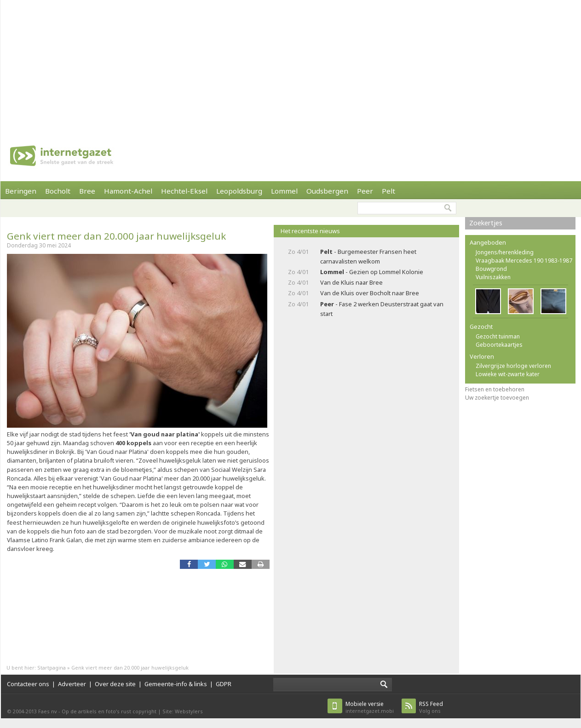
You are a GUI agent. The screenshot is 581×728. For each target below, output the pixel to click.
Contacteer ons (28, 684)
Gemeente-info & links (176, 684)
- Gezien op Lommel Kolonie (372, 272)
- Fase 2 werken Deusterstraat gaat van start (382, 309)
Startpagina (52, 668)
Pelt (388, 191)
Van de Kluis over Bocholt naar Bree (370, 293)
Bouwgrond (491, 269)
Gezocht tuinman (498, 336)
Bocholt (58, 191)
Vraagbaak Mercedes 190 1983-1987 (524, 261)
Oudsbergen (327, 191)
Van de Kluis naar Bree (351, 282)
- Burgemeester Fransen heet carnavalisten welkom (368, 256)
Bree (87, 191)
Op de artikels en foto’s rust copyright (109, 711)
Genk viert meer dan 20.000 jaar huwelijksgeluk (116, 236)
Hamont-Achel (128, 191)
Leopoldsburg (239, 191)
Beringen (21, 191)
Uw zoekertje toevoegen (497, 398)
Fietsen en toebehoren (495, 389)
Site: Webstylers (183, 711)
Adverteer (72, 684)
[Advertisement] (211, 64)
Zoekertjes (486, 223)
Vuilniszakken (493, 277)
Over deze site (115, 684)
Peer (365, 191)
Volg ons (431, 707)
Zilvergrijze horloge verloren (513, 366)
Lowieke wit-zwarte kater (508, 374)
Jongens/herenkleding (505, 252)
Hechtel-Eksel (184, 191)
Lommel (284, 191)
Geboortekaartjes (499, 345)
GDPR (224, 684)
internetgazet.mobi (370, 707)
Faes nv (48, 711)
